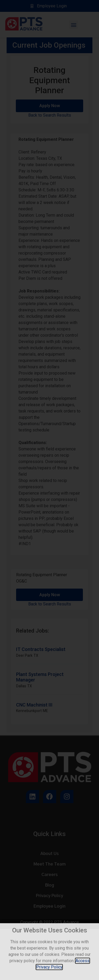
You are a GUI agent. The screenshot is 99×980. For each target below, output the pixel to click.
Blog (50, 885)
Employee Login (49, 906)
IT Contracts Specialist (41, 649)
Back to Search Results (50, 115)
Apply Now (50, 106)
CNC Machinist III (34, 705)
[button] (74, 25)
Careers (50, 875)
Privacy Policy (49, 896)
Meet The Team (50, 864)
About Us (50, 854)
